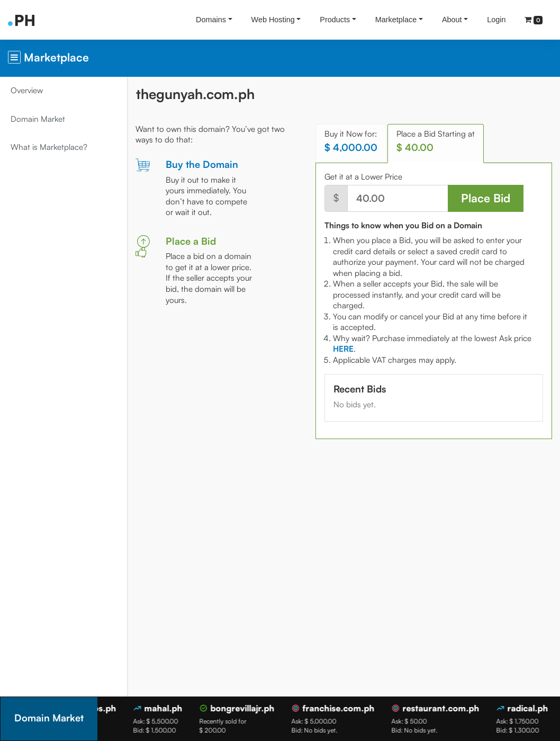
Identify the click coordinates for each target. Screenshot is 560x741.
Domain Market (38, 119)
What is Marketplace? (49, 147)
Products (335, 20)
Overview (27, 90)
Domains (211, 20)
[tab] (343, 349)
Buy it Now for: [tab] (351, 141)
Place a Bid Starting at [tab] (436, 141)
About (452, 20)
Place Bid (486, 198)
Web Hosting (273, 20)
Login (496, 20)
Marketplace (396, 20)
